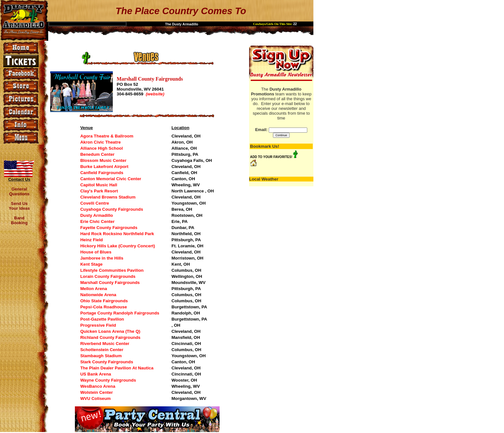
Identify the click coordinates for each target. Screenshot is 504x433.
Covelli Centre (95, 203)
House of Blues (96, 252)
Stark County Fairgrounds (107, 362)
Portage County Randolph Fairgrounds (120, 313)
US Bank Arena (96, 374)
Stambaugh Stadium (101, 356)
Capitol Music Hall (99, 185)
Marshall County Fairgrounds (110, 283)
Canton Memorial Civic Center (111, 179)
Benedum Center (98, 154)
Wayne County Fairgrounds (108, 380)
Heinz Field (92, 240)
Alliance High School (102, 148)
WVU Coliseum (96, 398)
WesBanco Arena (98, 386)
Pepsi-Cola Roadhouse (104, 307)
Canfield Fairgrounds (102, 173)
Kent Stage (92, 264)
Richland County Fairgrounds (110, 337)
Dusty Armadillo (97, 215)
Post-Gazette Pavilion (102, 319)
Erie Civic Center (98, 221)
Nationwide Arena (98, 295)
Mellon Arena (94, 289)
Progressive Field (98, 325)
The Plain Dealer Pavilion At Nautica (117, 368)
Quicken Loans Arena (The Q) (110, 331)
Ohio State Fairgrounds (104, 301)
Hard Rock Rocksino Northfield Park (117, 234)
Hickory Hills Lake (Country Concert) (118, 246)
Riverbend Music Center (105, 344)
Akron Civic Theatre (101, 142)
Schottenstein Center (102, 350)
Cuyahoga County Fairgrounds (112, 209)
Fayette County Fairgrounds (109, 228)
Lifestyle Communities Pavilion (112, 270)
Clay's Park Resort (99, 191)
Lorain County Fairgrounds (108, 276)
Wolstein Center (97, 392)
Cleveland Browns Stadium (108, 197)
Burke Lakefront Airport (104, 167)
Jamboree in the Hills (102, 258)
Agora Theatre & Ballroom (107, 136)
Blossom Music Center (104, 160)
